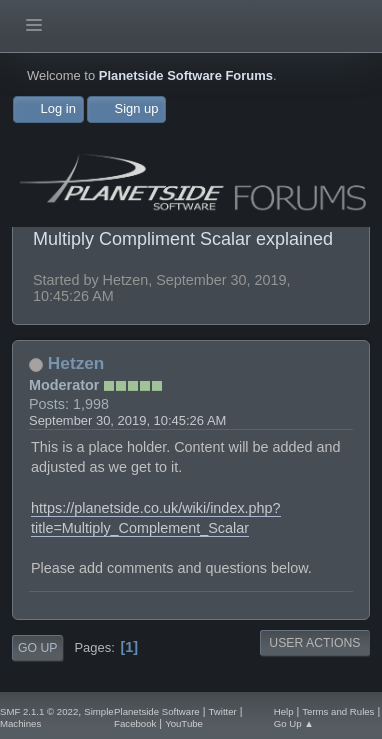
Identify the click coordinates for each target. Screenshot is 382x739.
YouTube (184, 723)
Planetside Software (157, 711)
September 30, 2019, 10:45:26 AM (127, 420)
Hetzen (76, 363)
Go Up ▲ (294, 723)
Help (284, 711)
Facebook (135, 723)
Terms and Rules (338, 711)
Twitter (222, 711)
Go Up (37, 648)
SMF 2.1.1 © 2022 (39, 711)
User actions (314, 643)
